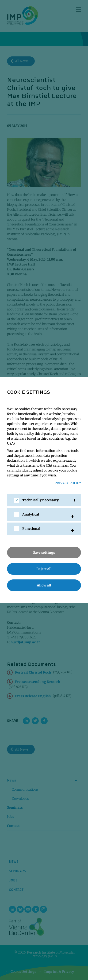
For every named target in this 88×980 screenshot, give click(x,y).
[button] (44, 500)
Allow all (44, 585)
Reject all (44, 569)
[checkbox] (17, 500)
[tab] (44, 500)
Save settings (44, 553)
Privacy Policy (68, 483)
